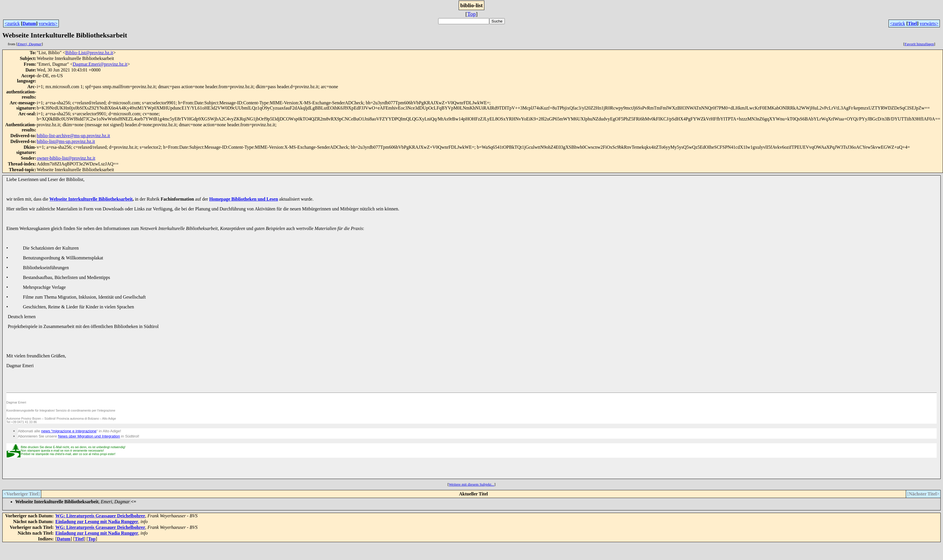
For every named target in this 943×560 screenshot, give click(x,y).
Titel (912, 23)
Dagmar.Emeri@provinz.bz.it (100, 64)
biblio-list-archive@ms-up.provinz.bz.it (74, 136)
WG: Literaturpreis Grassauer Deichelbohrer (100, 516)
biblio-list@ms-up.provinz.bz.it (66, 141)
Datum (29, 23)
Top (472, 14)
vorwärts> (48, 23)
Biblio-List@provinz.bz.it (89, 53)
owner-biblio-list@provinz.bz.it (66, 158)
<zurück (12, 23)
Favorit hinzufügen (919, 44)
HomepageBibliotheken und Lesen (244, 199)
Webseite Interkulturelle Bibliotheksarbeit (91, 199)
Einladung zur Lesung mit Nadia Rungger (97, 522)
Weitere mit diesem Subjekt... (471, 484)
